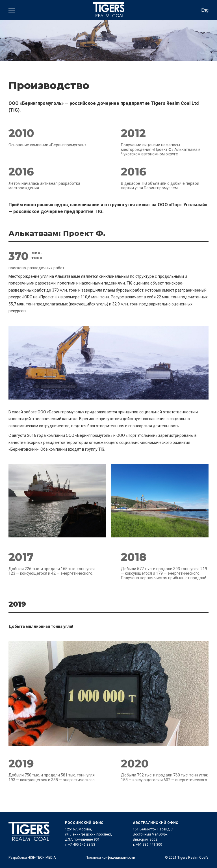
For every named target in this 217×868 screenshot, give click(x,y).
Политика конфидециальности (110, 858)
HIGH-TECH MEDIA (42, 858)
